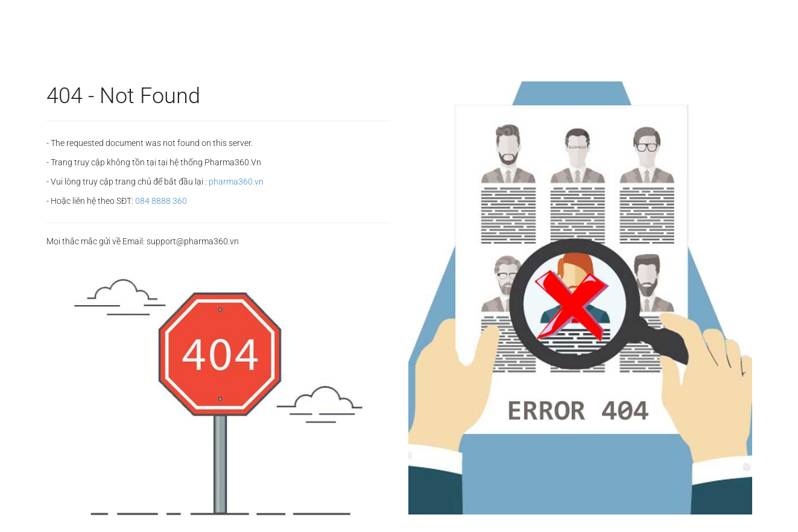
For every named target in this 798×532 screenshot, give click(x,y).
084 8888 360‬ (161, 201)
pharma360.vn (236, 182)
